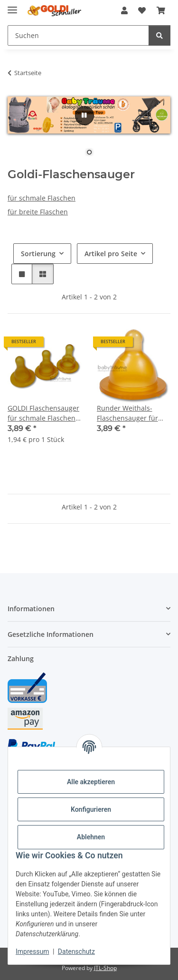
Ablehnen (91, 837)
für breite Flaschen (38, 212)
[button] (124, 10)
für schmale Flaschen (42, 198)
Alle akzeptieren (91, 782)
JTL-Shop (105, 968)
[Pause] (84, 115)
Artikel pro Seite (111, 254)
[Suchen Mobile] (78, 35)
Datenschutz (76, 951)
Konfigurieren (91, 809)
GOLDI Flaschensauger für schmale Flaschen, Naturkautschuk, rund (43, 413)
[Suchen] (159, 35)
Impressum (32, 951)
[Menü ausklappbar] (12, 6)
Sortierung (38, 254)
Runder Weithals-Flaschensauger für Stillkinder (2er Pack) (129, 413)
